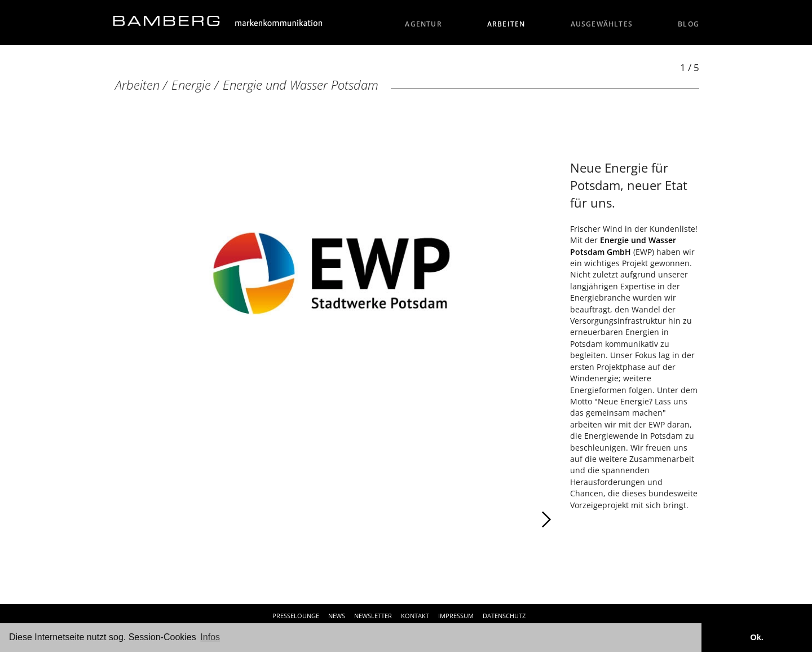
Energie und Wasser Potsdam (301, 85)
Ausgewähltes (602, 24)
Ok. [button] (756, 637)
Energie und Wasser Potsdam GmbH (623, 246)
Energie (191, 85)
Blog (689, 24)
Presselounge (296, 616)
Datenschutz (504, 616)
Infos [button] (210, 637)
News (337, 616)
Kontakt (415, 616)
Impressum (456, 616)
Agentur (423, 24)
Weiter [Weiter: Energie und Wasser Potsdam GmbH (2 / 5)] (443, 519)
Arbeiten (506, 24)
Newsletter (373, 616)
